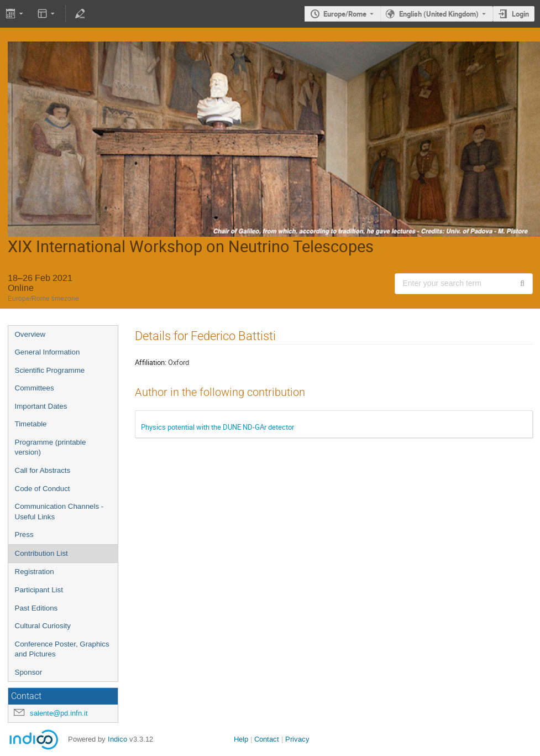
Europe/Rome (345, 14)
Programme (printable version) (51, 447)
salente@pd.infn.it (59, 713)
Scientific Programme (50, 370)
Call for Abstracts (43, 470)
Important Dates (41, 406)
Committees (35, 388)
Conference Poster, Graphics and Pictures (62, 649)
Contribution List (41, 553)
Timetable (31, 424)
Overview (30, 334)
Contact (267, 739)
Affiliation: (151, 362)
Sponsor (29, 672)
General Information (48, 352)
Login (520, 14)
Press (24, 535)
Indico (117, 739)
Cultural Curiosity (43, 626)
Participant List (39, 590)
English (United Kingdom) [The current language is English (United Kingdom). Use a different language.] (439, 14)
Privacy (297, 739)
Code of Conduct (43, 489)
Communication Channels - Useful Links (59, 512)
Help (241, 739)
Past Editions (36, 608)
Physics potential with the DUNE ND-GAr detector (217, 427)
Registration (35, 572)
